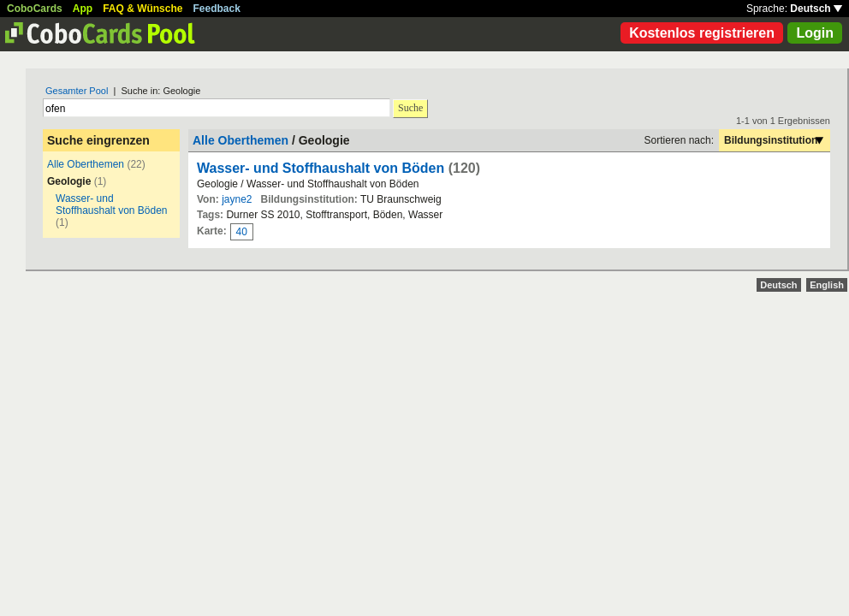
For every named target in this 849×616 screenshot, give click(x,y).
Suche (410, 108)
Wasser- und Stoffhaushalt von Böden (112, 204)
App (83, 9)
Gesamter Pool (77, 91)
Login (815, 33)
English (827, 285)
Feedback (217, 9)
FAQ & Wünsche (142, 9)
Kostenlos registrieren (702, 33)
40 (242, 232)
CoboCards (35, 9)
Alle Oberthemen (86, 164)
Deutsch (816, 9)
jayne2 (237, 199)
